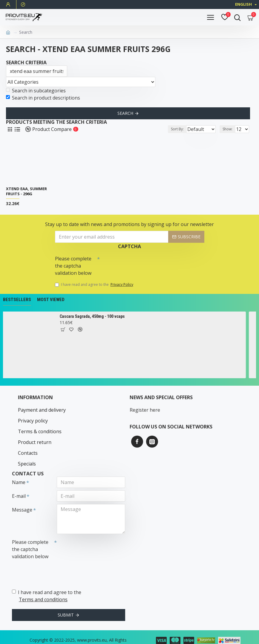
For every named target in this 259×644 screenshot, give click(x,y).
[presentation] (142, 264)
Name (19, 472)
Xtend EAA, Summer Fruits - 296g (26, 191)
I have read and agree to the (95, 285)
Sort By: (160, 129)
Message (22, 500)
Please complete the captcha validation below (73, 266)
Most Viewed (51, 300)
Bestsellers (17, 300)
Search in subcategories (36, 91)
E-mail (19, 486)
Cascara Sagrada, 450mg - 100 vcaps (96, 316)
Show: (227, 129)
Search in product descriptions (43, 98)
